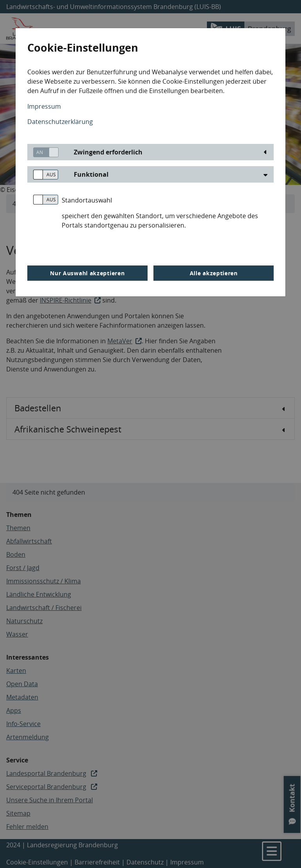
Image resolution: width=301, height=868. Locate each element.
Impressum (44, 106)
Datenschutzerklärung (60, 122)
